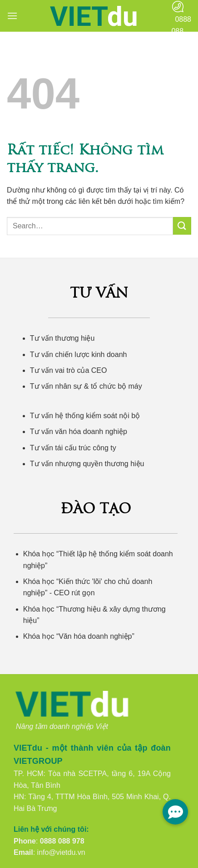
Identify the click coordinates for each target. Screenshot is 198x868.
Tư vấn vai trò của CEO (69, 370)
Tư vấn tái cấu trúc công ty (73, 448)
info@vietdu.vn (61, 852)
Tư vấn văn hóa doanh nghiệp (79, 432)
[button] (12, 16)
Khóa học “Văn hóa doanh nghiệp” (79, 636)
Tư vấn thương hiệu (62, 338)
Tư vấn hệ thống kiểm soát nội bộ (85, 416)
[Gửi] (182, 226)
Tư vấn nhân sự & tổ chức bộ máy (86, 386)
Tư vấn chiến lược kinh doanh (79, 354)
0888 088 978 (62, 841)
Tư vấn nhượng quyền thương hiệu (87, 464)
